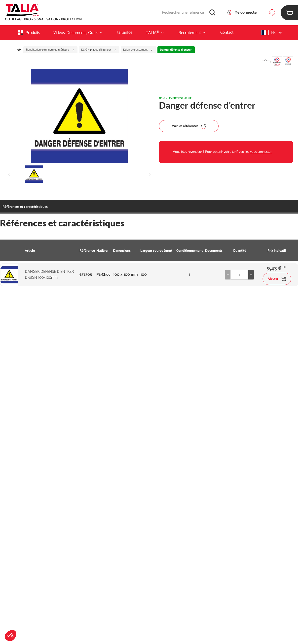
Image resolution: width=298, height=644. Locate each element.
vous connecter (261, 152)
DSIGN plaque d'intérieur (99, 50)
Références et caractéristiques (25, 207)
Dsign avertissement (138, 50)
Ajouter (277, 279)
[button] (10, 636)
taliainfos (125, 32)
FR (272, 33)
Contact (227, 32)
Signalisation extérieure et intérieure (50, 50)
